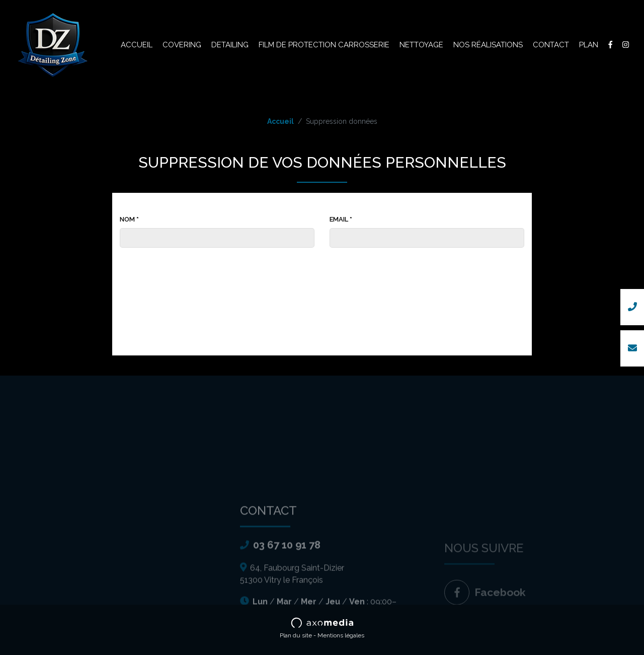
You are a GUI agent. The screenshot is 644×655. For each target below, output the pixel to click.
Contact (551, 45)
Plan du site (296, 635)
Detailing (230, 45)
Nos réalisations (488, 45)
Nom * (129, 219)
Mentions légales (341, 635)
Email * (341, 219)
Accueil (137, 45)
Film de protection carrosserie (324, 45)
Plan (589, 45)
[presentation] (322, 272)
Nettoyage (421, 45)
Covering (182, 45)
